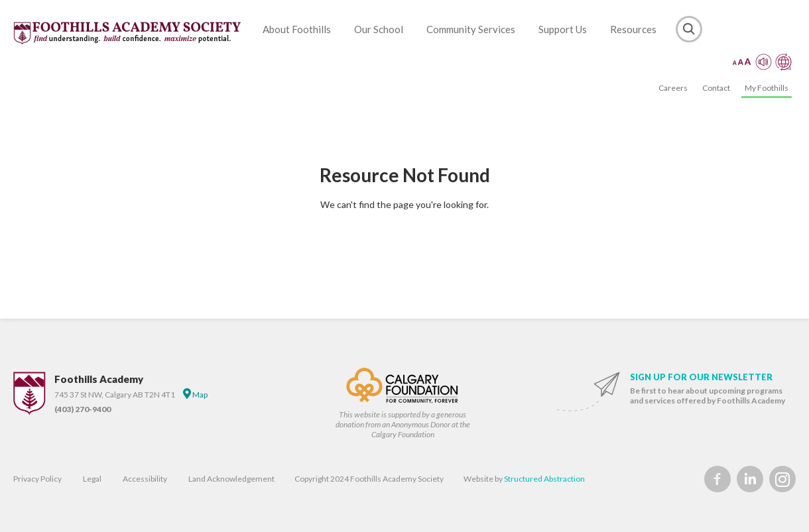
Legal (92, 479)
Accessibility (145, 479)
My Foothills (767, 88)
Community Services (471, 29)
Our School (379, 29)
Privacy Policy (37, 479)
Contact (716, 88)
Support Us (563, 29)
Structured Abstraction (544, 479)
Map (195, 394)
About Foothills (297, 29)
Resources (633, 29)
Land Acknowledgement (231, 479)
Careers (673, 88)
